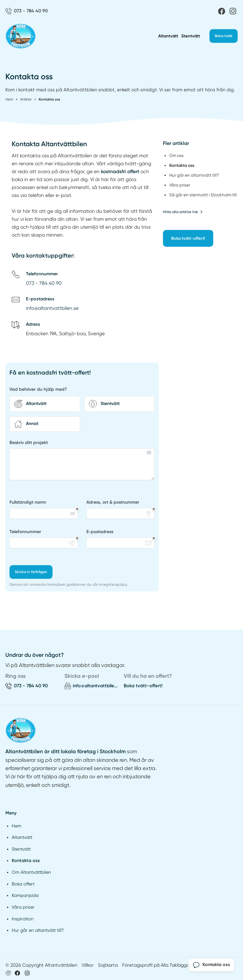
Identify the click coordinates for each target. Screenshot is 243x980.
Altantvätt (168, 36)
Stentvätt (191, 36)
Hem (16, 826)
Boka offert (23, 884)
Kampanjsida (25, 895)
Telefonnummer (25, 532)
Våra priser (23, 907)
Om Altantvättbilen (31, 872)
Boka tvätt (224, 36)
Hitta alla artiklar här (183, 212)
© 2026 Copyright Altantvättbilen (41, 965)
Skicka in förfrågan (31, 572)
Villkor (88, 965)
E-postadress (100, 532)
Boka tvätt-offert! (188, 238)
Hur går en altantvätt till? (38, 930)
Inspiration (23, 919)
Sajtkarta (108, 965)
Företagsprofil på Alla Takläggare (158, 965)
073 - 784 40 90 (44, 283)
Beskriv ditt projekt (29, 443)
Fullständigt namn (28, 502)
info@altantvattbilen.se (52, 308)
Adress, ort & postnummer (113, 502)
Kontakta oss (26, 860)
